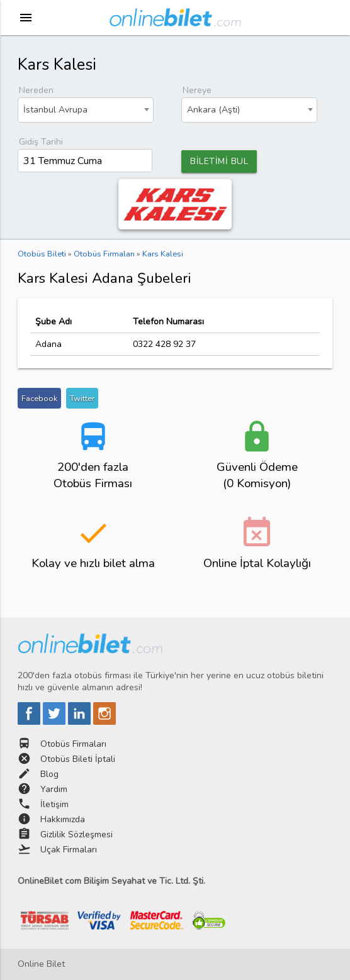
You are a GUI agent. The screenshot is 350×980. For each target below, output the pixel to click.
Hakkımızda (63, 819)
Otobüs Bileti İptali (78, 759)
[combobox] (86, 110)
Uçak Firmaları (69, 850)
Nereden (36, 90)
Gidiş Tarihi (41, 142)
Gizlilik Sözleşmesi (76, 834)
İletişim (54, 804)
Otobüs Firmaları (73, 744)
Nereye (197, 90)
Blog (49, 774)
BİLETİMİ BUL (219, 161)
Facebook (39, 398)
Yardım (54, 789)
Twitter (82, 398)
